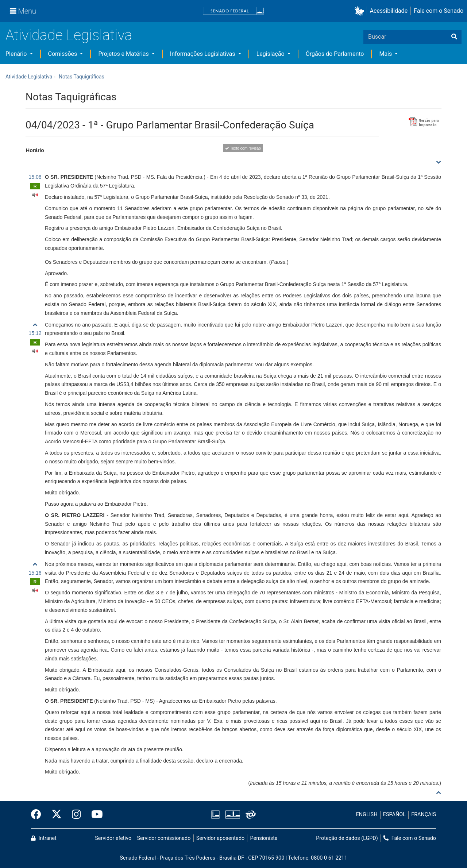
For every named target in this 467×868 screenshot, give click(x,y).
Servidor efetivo (113, 838)
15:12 (35, 333)
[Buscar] (454, 37)
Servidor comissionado (164, 838)
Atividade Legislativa (69, 35)
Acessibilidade (389, 11)
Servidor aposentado (220, 838)
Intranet (44, 838)
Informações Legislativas (203, 54)
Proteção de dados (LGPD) (347, 838)
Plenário (17, 54)
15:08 (35, 177)
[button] (361, 11)
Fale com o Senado (439, 11)
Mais (386, 54)
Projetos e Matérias (124, 54)
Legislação (271, 54)
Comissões (63, 54)
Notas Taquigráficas (82, 77)
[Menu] (23, 11)
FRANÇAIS (424, 815)
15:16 (35, 573)
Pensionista (264, 838)
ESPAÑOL (394, 815)
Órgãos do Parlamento (335, 54)
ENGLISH (367, 815)
